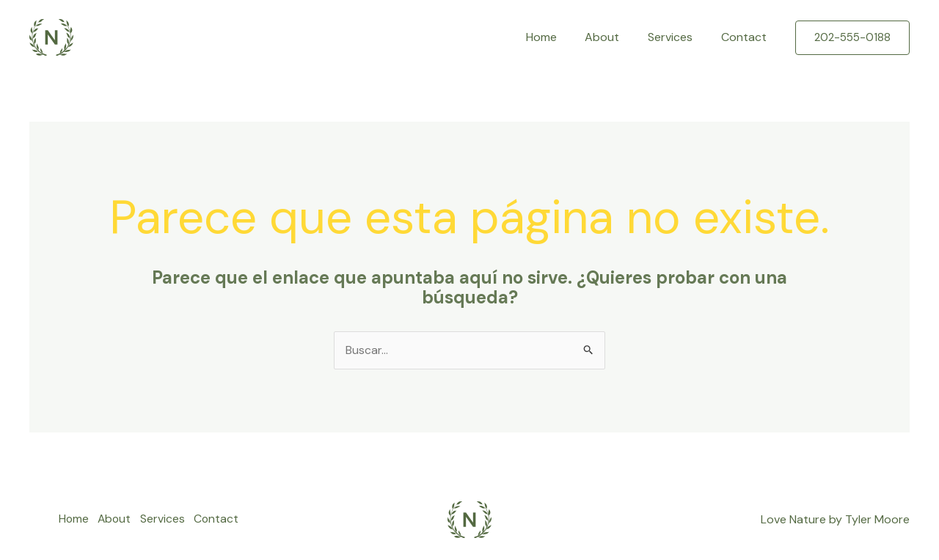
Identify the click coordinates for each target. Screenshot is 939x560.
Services (677, 37)
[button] (852, 38)
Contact (746, 37)
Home (558, 37)
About (614, 37)
